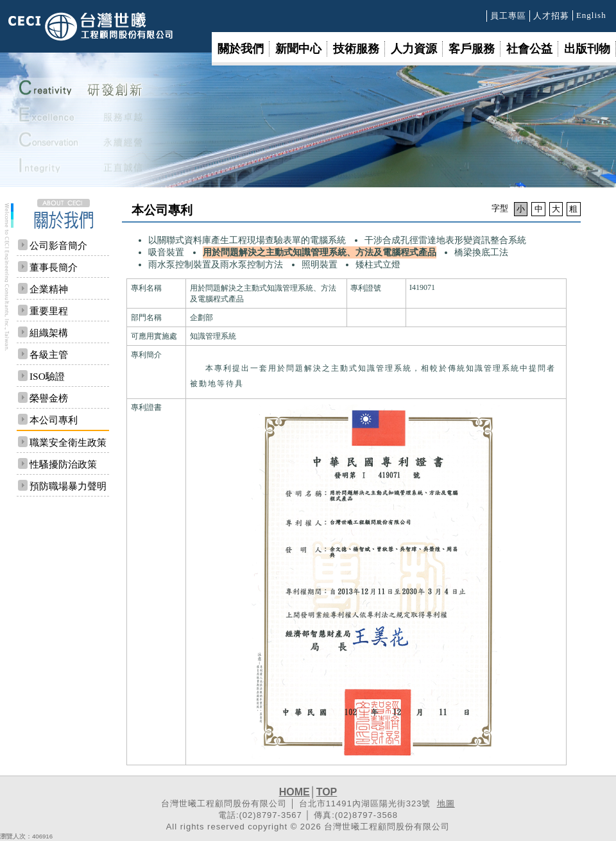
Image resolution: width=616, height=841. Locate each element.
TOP (327, 792)
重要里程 (49, 311)
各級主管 (49, 354)
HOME (295, 792)
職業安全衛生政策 (68, 442)
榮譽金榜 (49, 398)
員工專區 (508, 16)
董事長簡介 (54, 267)
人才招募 (551, 16)
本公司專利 (54, 420)
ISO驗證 (47, 376)
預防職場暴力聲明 (68, 486)
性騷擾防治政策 (63, 464)
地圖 (446, 803)
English (591, 15)
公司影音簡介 (58, 245)
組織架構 (49, 333)
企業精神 (49, 289)
